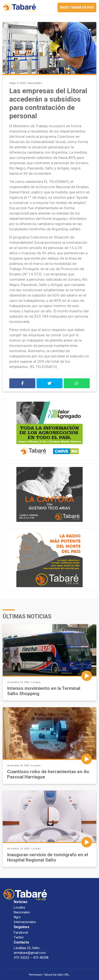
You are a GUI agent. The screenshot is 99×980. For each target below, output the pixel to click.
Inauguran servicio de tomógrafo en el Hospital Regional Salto (48, 857)
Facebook (21, 933)
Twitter (19, 937)
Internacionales (25, 922)
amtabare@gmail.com (30, 953)
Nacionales (35, 83)
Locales (36, 682)
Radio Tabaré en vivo (77, 7)
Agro (17, 917)
